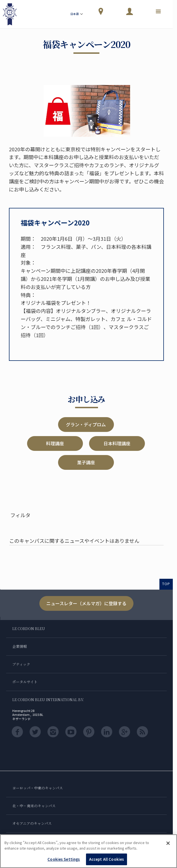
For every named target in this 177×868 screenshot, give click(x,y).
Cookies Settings (64, 859)
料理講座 (55, 443)
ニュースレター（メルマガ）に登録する (86, 603)
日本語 (77, 14)
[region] (88, 851)
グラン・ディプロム (86, 424)
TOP (166, 584)
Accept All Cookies (107, 859)
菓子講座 (86, 462)
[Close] (168, 843)
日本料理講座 (117, 443)
